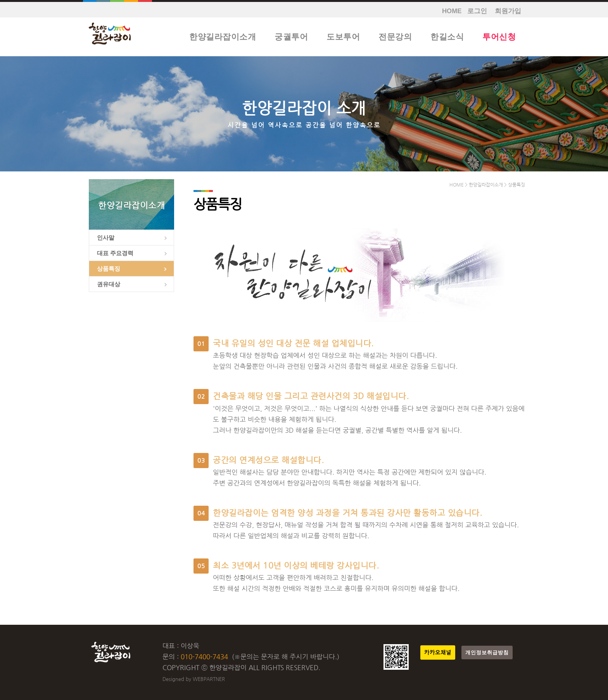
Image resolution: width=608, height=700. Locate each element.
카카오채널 (438, 652)
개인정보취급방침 (487, 652)
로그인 (477, 11)
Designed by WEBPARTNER (194, 679)
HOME (452, 11)
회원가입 (508, 11)
